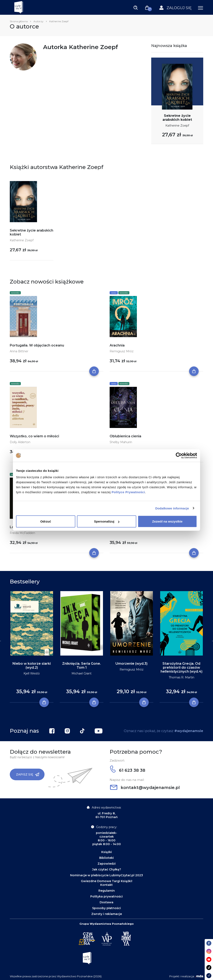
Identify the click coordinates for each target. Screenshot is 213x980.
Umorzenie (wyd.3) (131, 664)
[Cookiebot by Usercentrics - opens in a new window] (179, 455)
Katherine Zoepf (177, 126)
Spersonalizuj (107, 521)
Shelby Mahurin (121, 442)
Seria (114, 293)
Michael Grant (82, 673)
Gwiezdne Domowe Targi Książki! (107, 881)
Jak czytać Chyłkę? (107, 869)
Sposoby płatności (106, 908)
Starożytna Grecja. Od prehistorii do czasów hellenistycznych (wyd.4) (181, 668)
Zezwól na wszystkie (167, 521)
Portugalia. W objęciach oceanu (37, 345)
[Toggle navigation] (136, 7)
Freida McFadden (22, 533)
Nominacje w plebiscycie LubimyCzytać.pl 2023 (106, 875)
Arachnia (117, 345)
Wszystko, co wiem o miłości (34, 436)
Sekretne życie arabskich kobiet (177, 118)
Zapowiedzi (107, 864)
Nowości (15, 293)
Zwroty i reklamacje (107, 914)
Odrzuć (46, 521)
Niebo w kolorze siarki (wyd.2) (32, 666)
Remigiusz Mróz (122, 351)
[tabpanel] (32, 647)
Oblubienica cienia (125, 436)
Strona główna (19, 21)
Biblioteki (106, 858)
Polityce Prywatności (128, 492)
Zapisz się (28, 774)
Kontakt (106, 885)
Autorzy (38, 21)
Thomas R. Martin (181, 677)
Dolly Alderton (20, 442)
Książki (107, 852)
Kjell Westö (32, 673)
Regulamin (107, 891)
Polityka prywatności (106, 896)
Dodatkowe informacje (172, 508)
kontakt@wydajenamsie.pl (145, 788)
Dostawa (106, 902)
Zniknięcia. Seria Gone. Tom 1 (82, 666)
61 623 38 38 (128, 770)
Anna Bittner (19, 351)
